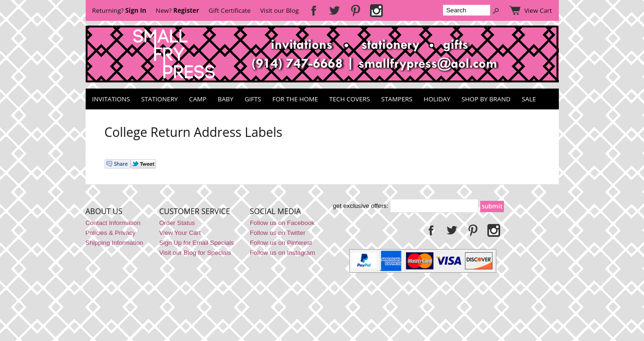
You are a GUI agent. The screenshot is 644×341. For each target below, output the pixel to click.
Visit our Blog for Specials (195, 253)
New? (177, 10)
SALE (529, 99)
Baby (225, 99)
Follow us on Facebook (282, 223)
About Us (104, 211)
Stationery (159, 99)
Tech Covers (350, 99)
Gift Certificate (230, 10)
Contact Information (113, 223)
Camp (198, 99)
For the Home (296, 99)
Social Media (275, 211)
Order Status (177, 223)
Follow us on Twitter (278, 233)
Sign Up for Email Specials (196, 243)
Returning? (119, 10)
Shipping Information (115, 243)
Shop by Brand (486, 99)
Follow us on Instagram (282, 253)
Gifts (253, 99)
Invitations (111, 99)
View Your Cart (180, 233)
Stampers (397, 99)
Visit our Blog (280, 10)
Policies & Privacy (111, 233)
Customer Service (194, 211)
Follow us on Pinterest (281, 243)
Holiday (437, 99)
